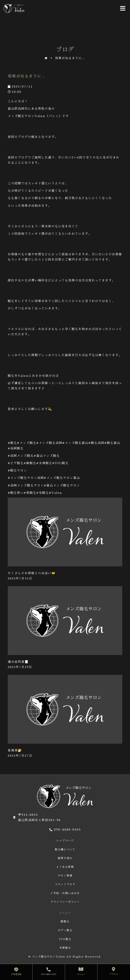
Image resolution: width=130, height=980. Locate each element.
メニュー (81, 974)
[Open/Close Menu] (123, 8)
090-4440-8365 (49, 974)
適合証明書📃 (18, 662)
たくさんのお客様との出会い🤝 (32, 573)
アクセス (114, 974)
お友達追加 (16, 974)
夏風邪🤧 (15, 750)
